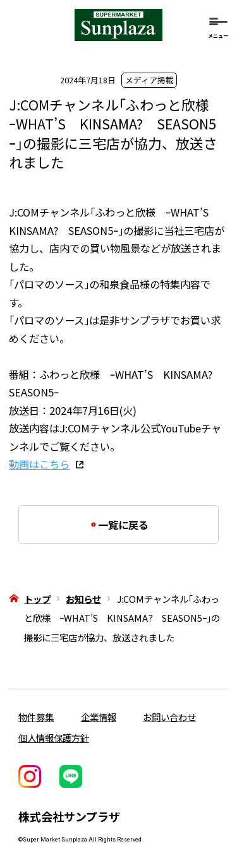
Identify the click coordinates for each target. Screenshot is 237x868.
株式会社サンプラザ (69, 816)
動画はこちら (39, 464)
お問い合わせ (169, 717)
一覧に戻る (128, 525)
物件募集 (36, 717)
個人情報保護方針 (54, 738)
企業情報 (99, 717)
